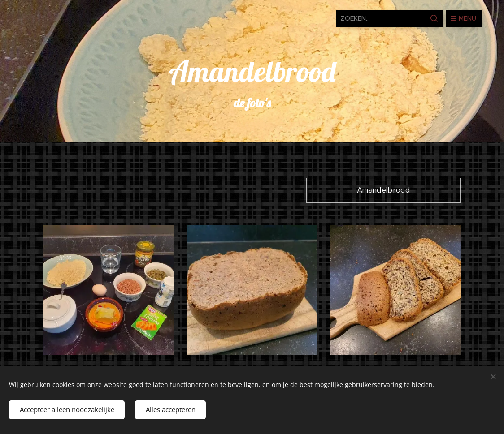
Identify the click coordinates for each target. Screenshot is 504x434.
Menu (464, 18)
